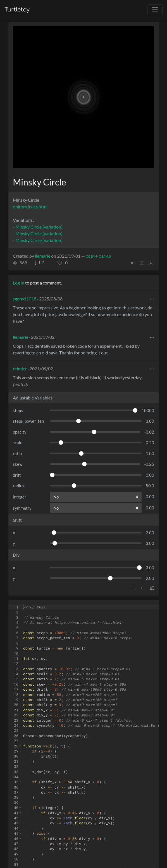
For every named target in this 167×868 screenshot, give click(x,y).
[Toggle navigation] (155, 10)
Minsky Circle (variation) (39, 227)
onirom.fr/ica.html (30, 207)
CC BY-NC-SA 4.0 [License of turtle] (98, 256)
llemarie (43, 256)
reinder (20, 369)
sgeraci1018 (25, 299)
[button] (63, 263)
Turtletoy (17, 10)
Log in (19, 283)
